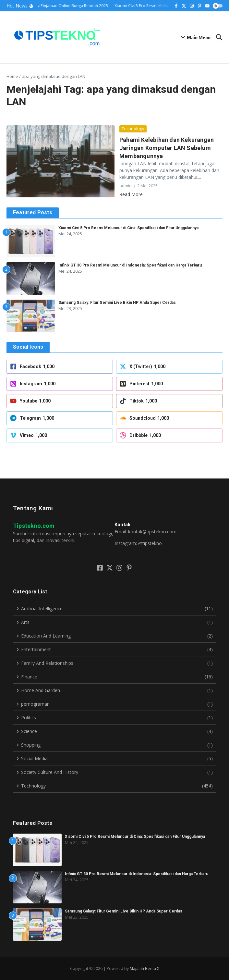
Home (12, 76)
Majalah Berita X (145, 968)
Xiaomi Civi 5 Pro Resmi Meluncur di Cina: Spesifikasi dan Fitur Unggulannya (128, 228)
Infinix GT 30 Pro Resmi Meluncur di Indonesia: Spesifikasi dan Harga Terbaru (130, 265)
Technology (133, 129)
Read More (131, 194)
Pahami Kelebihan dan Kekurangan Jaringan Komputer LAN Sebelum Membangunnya (167, 148)
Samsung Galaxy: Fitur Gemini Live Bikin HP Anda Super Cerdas (117, 303)
